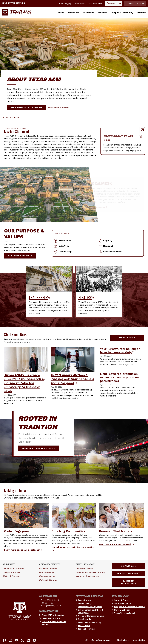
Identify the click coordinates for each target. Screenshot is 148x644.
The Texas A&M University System (54, 623)
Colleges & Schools (11, 572)
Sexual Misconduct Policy (89, 622)
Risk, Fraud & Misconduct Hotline (129, 607)
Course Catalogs (46, 572)
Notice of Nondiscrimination (91, 616)
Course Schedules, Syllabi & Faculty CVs (91, 611)
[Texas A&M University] (20, 613)
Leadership (38, 297)
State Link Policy (122, 610)
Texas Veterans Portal (125, 613)
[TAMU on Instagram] (10, 641)
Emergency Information (129, 582)
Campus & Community (122, 13)
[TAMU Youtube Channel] (16, 641)
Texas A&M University (102, 640)
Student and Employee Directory (90, 572)
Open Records (84, 619)
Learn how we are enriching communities (73, 547)
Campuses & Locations (13, 568)
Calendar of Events (84, 568)
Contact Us (129, 566)
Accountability (85, 603)
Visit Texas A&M (95, 4)
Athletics (141, 13)
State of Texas (121, 600)
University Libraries (48, 580)
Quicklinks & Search (135, 4)
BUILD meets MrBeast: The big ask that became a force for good (72, 379)
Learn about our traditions (39, 448)
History (85, 297)
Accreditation (84, 600)
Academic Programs (60, 107)
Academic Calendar (48, 568)
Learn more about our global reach (22, 550)
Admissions (73, 13)
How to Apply (65, 4)
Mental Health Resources (87, 576)
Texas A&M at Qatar (51, 618)
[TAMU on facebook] (4, 641)
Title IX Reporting (86, 629)
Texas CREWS (84, 626)
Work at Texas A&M (128, 573)
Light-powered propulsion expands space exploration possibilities (119, 377)
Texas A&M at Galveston (53, 615)
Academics (88, 13)
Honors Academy (47, 576)
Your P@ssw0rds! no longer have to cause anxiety (120, 351)
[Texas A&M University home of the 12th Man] (13, 4)
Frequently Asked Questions (28, 107)
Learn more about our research (115, 544)
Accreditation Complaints (90, 607)
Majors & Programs (12, 576)
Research (102, 13)
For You (111, 4)
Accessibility (139, 640)
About (61, 13)
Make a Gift (79, 4)
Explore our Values (20, 256)
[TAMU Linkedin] (28, 641)
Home (9, 117)
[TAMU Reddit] (34, 641)
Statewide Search (122, 603)
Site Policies (123, 640)
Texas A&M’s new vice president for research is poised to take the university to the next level (24, 383)
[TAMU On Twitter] (22, 641)
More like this (128, 338)
